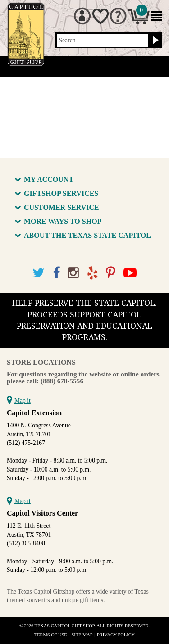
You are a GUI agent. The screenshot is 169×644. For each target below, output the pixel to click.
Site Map (82, 635)
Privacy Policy (116, 635)
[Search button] (154, 41)
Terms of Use (51, 635)
